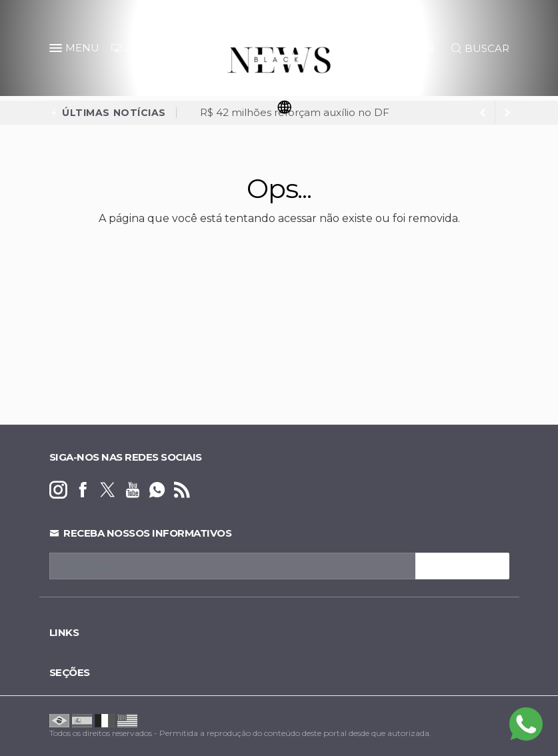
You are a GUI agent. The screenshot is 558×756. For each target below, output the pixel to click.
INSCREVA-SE (462, 566)
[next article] (483, 113)
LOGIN (410, 48)
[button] (57, 51)
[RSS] (182, 490)
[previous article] (507, 113)
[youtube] (132, 490)
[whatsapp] (157, 490)
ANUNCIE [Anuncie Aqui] (144, 48)
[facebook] (83, 490)
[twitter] (108, 490)
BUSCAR (480, 48)
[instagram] (58, 490)
